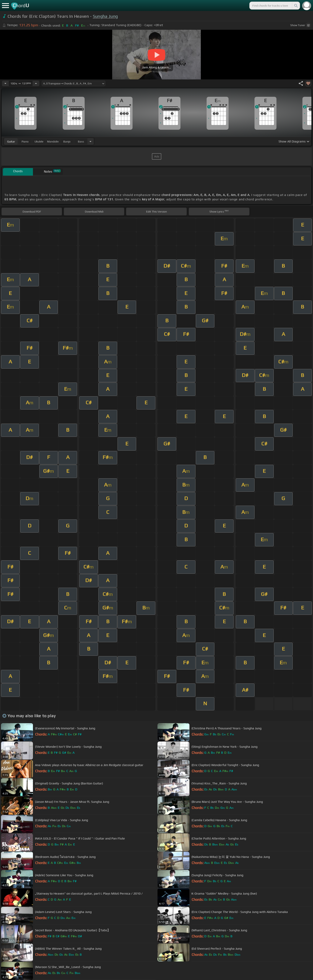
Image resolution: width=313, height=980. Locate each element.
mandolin (53, 141)
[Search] (296, 6)
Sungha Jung (105, 16)
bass (81, 141)
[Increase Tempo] (36, 83)
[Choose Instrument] (90, 141)
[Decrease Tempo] (5, 83)
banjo (67, 141)
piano (25, 141)
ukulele (39, 141)
